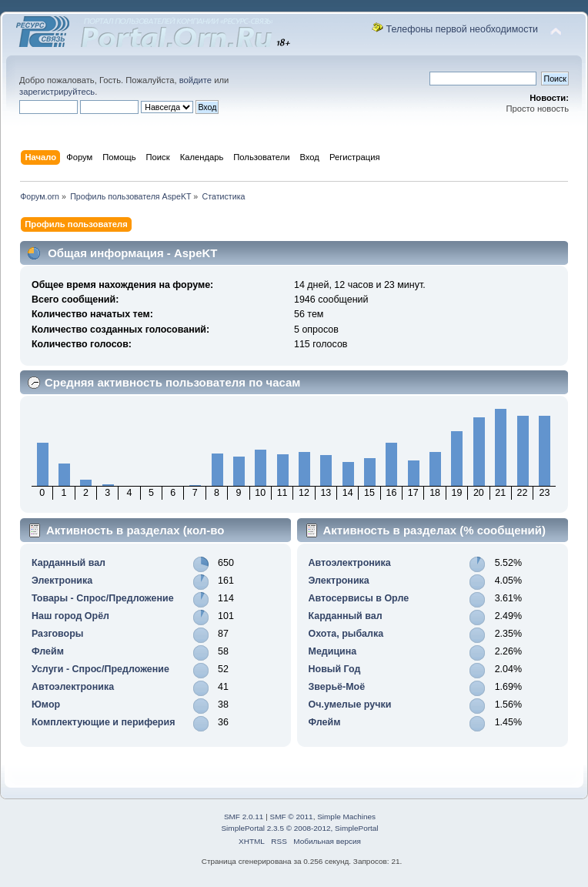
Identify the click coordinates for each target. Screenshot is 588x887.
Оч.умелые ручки (350, 705)
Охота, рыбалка (346, 634)
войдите (195, 80)
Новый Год (335, 669)
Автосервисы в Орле (359, 598)
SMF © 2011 (292, 817)
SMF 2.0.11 (244, 817)
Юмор (46, 705)
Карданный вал (68, 563)
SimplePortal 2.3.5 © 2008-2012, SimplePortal (299, 828)
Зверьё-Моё (337, 687)
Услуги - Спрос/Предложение (100, 669)
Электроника (62, 581)
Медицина (333, 651)
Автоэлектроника (73, 687)
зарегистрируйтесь (57, 92)
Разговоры (57, 634)
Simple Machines (346, 817)
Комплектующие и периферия (103, 722)
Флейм (48, 651)
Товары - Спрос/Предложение (103, 598)
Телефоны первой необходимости (463, 29)
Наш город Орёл (70, 616)
